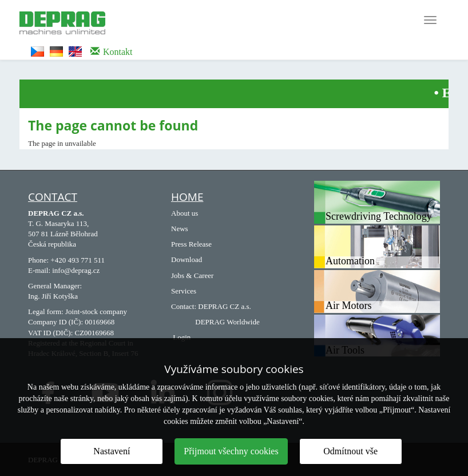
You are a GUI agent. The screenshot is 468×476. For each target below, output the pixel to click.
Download (187, 259)
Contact (53, 197)
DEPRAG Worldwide (227, 322)
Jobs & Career (192, 275)
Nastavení (112, 451)
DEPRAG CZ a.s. (224, 306)
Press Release (191, 244)
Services (184, 291)
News (180, 229)
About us (185, 213)
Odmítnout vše (350, 451)
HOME (187, 197)
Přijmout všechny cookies (231, 451)
